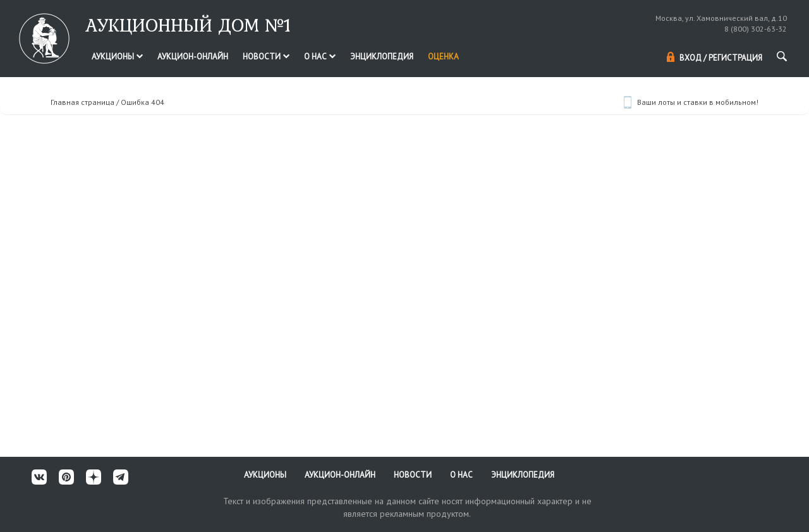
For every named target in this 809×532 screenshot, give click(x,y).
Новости (266, 57)
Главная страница (82, 102)
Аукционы (117, 57)
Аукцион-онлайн (193, 57)
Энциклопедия (382, 57)
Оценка (443, 57)
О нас (320, 57)
